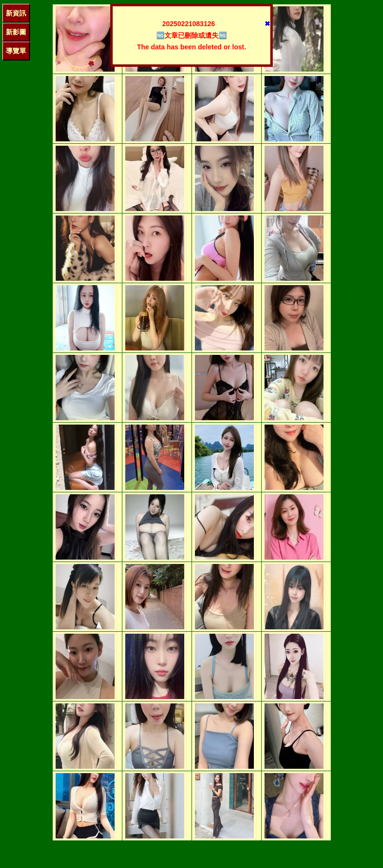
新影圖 (16, 32)
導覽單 (16, 51)
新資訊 (16, 13)
